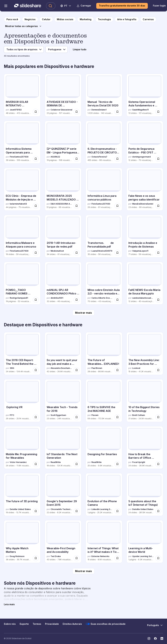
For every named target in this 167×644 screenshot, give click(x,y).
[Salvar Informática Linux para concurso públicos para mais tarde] (117, 206)
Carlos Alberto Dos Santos (102, 298)
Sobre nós (10, 624)
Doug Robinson (17, 556)
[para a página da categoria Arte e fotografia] (127, 19)
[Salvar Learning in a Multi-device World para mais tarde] (158, 558)
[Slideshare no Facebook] (155, 639)
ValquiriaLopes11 (140, 251)
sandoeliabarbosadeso (143, 298)
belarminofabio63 (18, 204)
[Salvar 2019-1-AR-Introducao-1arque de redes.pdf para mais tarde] (77, 253)
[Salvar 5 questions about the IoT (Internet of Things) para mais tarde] (158, 511)
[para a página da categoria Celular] (46, 19)
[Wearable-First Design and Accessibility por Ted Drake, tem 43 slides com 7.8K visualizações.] (63, 542)
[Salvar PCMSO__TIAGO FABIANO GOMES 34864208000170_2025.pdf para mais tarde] (36, 300)
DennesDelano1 (99, 110)
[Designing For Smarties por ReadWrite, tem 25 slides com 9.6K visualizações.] (104, 448)
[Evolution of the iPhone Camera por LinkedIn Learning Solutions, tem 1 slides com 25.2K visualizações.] (104, 495)
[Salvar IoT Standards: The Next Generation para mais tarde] (77, 464)
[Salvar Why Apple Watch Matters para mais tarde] (36, 558)
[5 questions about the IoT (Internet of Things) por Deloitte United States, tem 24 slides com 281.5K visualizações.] (145, 495)
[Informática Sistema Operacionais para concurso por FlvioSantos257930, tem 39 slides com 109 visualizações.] (22, 142)
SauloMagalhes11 (140, 110)
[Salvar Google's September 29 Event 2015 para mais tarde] (77, 511)
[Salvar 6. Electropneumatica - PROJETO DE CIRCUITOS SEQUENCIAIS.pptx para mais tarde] (117, 159)
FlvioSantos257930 (19, 157)
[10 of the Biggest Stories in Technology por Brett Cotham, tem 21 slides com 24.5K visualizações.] (145, 401)
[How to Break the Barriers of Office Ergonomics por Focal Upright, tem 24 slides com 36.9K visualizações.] (145, 448)
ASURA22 (55, 157)
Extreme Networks (100, 556)
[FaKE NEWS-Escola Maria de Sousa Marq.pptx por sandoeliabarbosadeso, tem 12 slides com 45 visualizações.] (145, 283)
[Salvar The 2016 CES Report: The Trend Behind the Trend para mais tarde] (36, 370)
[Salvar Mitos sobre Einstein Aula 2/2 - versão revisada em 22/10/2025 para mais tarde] (117, 300)
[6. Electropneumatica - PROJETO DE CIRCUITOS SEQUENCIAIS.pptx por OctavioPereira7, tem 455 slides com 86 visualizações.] (104, 142)
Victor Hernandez (18, 462)
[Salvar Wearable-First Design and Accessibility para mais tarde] (77, 558)
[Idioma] (57, 49)
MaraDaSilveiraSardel (143, 204)
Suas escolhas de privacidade (106, 624)
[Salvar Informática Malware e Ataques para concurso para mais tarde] (36, 253)
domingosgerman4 (141, 157)
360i (12, 368)
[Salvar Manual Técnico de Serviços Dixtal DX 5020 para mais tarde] (117, 112)
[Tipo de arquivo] (24, 49)
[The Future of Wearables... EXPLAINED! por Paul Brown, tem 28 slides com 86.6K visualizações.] (104, 354)
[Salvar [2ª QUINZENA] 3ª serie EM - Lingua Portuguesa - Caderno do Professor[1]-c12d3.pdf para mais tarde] (77, 159)
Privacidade (52, 624)
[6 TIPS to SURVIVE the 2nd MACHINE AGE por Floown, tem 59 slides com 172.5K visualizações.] (104, 401)
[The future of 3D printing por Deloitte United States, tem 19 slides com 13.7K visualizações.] (22, 495)
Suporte (24, 624)
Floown (95, 415)
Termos (37, 624)
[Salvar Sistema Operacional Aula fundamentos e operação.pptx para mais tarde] (158, 112)
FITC (12, 415)
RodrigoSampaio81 (19, 298)
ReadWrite (56, 462)
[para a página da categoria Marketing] (86, 19)
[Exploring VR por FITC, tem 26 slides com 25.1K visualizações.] (22, 401)
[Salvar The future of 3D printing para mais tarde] (36, 511)
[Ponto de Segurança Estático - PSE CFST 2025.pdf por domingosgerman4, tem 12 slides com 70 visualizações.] (145, 142)
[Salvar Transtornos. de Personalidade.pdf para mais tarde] (117, 253)
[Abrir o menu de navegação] (6, 6)
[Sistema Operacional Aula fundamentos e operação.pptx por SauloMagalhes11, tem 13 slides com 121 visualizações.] (145, 95)
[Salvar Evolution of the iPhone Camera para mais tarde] (117, 511)
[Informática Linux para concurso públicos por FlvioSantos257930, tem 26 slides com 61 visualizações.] (104, 189)
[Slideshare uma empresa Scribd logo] (28, 6)
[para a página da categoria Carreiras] (148, 19)
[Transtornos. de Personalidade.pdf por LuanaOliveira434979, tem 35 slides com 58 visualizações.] (104, 236)
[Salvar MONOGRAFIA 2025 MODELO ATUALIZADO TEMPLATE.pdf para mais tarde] (77, 206)
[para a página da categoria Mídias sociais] (65, 19)
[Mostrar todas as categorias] (23, 26)
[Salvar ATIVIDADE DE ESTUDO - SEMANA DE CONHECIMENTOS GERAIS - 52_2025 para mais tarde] (77, 112)
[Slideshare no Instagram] (149, 639)
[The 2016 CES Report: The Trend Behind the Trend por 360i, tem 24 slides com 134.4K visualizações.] (22, 354)
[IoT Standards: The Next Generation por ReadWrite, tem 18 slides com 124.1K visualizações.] (63, 448)
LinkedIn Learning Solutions (102, 509)
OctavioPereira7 (99, 157)
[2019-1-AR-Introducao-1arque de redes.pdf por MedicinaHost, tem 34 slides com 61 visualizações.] (63, 236)
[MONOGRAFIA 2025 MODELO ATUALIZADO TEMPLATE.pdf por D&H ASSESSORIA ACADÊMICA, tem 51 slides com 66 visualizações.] (63, 189)
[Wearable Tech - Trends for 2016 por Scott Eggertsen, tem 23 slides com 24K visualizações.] (63, 401)
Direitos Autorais (72, 624)
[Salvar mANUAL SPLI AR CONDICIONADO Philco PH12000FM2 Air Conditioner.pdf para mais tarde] (77, 300)
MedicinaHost (57, 251)
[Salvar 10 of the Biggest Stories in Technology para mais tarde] (158, 417)
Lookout (136, 368)
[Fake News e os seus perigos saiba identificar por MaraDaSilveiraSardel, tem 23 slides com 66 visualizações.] (145, 189)
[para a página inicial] (12, 19)
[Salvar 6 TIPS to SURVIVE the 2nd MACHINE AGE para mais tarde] (117, 417)
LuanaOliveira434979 (102, 251)
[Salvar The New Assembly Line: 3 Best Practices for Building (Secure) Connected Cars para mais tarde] (158, 370)
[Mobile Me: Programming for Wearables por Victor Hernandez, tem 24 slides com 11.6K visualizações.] (22, 448)
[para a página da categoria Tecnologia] (104, 19)
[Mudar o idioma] (66, 6)
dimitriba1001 (57, 298)
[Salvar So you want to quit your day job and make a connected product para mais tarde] (77, 370)
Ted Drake (56, 556)
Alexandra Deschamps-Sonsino (61, 368)
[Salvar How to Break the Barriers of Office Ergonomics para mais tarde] (158, 464)
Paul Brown (97, 368)
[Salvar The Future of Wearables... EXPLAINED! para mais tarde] (117, 370)
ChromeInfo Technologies (61, 509)
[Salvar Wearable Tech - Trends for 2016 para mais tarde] (77, 417)
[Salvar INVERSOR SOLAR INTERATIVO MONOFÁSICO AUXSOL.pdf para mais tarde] (36, 112)
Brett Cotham (139, 415)
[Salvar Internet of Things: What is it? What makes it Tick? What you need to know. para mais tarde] (117, 558)
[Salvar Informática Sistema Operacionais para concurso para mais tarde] (36, 159)
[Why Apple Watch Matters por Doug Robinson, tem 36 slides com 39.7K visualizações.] (22, 542)
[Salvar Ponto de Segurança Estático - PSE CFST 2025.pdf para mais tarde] (158, 159)
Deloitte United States (20, 509)
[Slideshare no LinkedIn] (162, 639)
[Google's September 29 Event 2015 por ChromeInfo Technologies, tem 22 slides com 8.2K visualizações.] (63, 495)
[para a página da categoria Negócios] (30, 19)
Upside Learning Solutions (143, 556)
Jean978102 (16, 110)
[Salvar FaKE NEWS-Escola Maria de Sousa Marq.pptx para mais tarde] (158, 300)
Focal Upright (139, 462)
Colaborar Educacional (61, 110)
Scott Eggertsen (58, 415)
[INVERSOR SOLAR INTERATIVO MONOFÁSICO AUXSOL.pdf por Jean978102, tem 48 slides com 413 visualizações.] (22, 95)
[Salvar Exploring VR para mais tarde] (36, 417)
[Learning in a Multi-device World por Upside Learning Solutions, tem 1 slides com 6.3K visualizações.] (145, 542)
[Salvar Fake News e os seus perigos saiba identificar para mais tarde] (158, 206)
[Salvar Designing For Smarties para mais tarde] (117, 464)
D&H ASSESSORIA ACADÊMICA (61, 204)
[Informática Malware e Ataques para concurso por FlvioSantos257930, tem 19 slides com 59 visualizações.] (22, 236)
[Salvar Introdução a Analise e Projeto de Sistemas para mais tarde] (158, 253)
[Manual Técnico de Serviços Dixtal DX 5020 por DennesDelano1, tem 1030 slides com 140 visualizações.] (104, 95)
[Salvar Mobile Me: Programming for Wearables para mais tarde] (36, 464)
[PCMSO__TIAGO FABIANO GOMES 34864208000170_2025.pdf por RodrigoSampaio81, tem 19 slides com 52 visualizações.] (22, 283)
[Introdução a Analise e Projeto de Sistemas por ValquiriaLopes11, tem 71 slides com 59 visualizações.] (145, 236)
